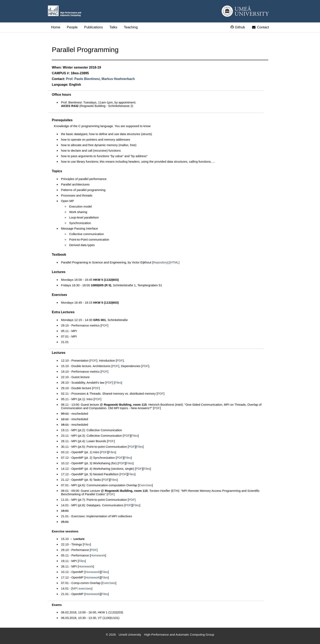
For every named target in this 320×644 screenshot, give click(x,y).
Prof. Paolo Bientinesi (83, 79)
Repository (160, 262)
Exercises (145, 485)
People (72, 27)
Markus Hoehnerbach (118, 79)
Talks (113, 27)
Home (56, 27)
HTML (174, 262)
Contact (260, 27)
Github (238, 27)
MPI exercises (82, 588)
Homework (98, 555)
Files (118, 383)
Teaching (131, 27)
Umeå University (130, 635)
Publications (93, 27)
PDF (104, 325)
